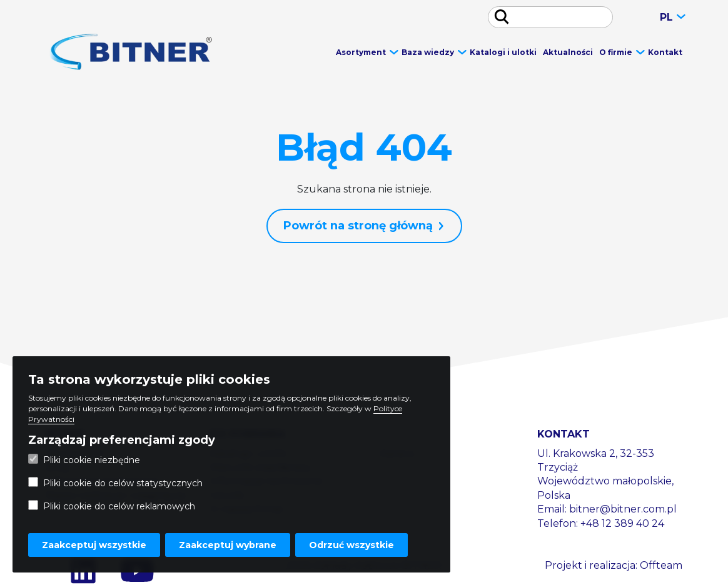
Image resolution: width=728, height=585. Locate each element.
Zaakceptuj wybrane (228, 545)
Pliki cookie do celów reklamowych (112, 506)
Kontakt (665, 52)
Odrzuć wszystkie (351, 545)
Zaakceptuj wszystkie (94, 545)
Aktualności (568, 52)
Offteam (661, 565)
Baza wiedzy (428, 52)
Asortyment (361, 52)
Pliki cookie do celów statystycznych (115, 483)
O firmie (616, 52)
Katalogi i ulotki (503, 52)
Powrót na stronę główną (358, 226)
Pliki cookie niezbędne (84, 460)
